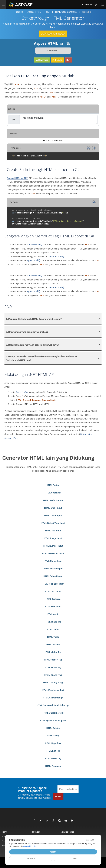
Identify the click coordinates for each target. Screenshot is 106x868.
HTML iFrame (53, 645)
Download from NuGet (53, 34)
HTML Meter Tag (53, 758)
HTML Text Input (53, 591)
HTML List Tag (53, 751)
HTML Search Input (53, 569)
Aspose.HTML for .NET (18, 178)
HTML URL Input (53, 607)
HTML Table (53, 637)
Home (4, 832)
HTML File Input (53, 531)
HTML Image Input (53, 538)
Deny (75, 859)
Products (19, 12)
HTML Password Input (53, 553)
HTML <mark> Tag (53, 675)
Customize (31, 859)
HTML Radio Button (53, 500)
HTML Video (53, 629)
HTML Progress (53, 766)
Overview (52, 50)
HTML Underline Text (53, 713)
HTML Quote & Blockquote (53, 720)
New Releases (67, 832)
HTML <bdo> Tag (53, 652)
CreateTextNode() (56, 256)
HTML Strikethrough (53, 698)
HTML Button (53, 485)
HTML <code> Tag (53, 660)
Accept (53, 852)
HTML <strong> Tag (53, 683)
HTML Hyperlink (53, 743)
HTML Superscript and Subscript (53, 705)
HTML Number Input (53, 546)
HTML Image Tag (53, 622)
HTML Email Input (53, 508)
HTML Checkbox (53, 493)
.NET (48, 12)
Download (42, 60)
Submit (58, 797)
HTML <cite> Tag (53, 667)
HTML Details (53, 728)
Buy (68, 60)
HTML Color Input (53, 516)
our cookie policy (30, 846)
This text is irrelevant (59, 120)
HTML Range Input (53, 561)
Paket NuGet (22, 392)
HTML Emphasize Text (53, 690)
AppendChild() (34, 260)
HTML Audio (53, 614)
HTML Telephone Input (53, 584)
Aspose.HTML (34, 12)
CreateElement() (35, 245)
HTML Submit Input (53, 576)
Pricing (57, 60)
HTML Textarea (53, 599)
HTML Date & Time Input (53, 523)
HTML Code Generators (66, 12)
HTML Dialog (53, 736)
